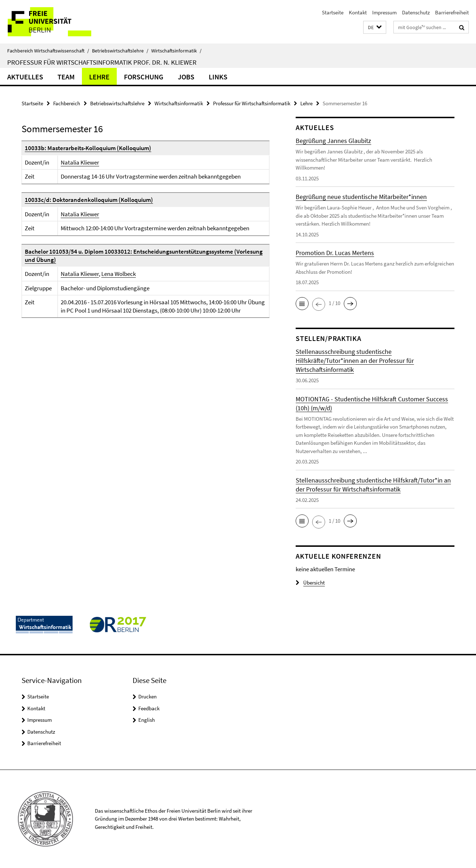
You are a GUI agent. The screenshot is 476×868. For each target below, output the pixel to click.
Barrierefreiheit (452, 12)
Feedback (149, 708)
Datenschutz (416, 12)
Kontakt (358, 12)
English (147, 720)
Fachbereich (67, 103)
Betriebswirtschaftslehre (120, 51)
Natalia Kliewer (80, 162)
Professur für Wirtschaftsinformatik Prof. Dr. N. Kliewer (102, 62)
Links (218, 77)
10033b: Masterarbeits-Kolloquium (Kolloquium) (88, 148)
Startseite (333, 12)
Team (66, 77)
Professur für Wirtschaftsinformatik (252, 103)
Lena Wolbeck (119, 274)
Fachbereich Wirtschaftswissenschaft (48, 51)
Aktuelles (25, 77)
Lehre (99, 77)
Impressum (384, 12)
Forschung (144, 77)
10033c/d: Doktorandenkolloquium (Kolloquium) (89, 200)
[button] (375, 27)
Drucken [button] (147, 696)
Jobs (186, 77)
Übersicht (310, 583)
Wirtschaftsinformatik (176, 51)
